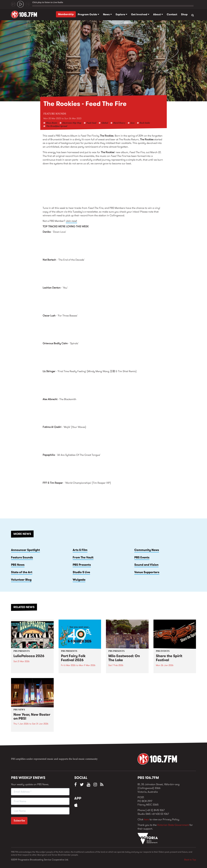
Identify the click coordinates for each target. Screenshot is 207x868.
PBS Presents (82, 565)
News (107, 14)
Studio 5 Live (81, 572)
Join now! (71, 221)
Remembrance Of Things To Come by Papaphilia (104, 468)
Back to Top (190, 860)
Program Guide (88, 14)
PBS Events (142, 557)
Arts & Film (80, 550)
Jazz (132, 123)
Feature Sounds (55, 114)
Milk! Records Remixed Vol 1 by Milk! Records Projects (104, 385)
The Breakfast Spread (57, 126)
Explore (121, 14)
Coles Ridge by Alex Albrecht (104, 413)
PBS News (18, 565)
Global (105, 123)
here (146, 819)
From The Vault (83, 557)
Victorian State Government (173, 825)
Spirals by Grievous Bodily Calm (104, 357)
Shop (184, 14)
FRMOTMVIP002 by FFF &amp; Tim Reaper (104, 496)
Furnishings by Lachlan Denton (104, 301)
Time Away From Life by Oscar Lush (104, 329)
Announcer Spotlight (25, 550)
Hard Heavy (119, 123)
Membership (66, 14)
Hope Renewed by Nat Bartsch (104, 273)
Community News (147, 550)
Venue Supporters (147, 572)
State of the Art (22, 572)
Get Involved (140, 14)
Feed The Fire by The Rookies (104, 187)
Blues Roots (52, 123)
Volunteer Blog (21, 580)
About (158, 14)
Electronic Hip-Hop (72, 123)
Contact (172, 14)
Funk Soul (91, 123)
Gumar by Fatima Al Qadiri (104, 440)
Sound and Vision (146, 565)
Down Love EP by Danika (104, 245)
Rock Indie (145, 123)
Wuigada (79, 580)
